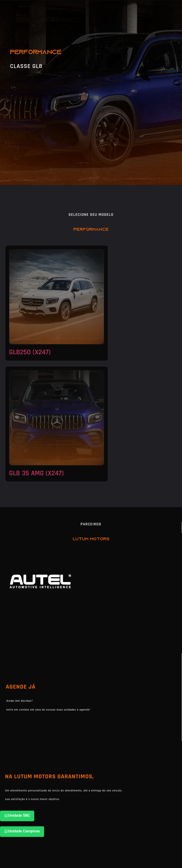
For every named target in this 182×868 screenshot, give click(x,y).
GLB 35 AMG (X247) (36, 473)
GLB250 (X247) (30, 352)
